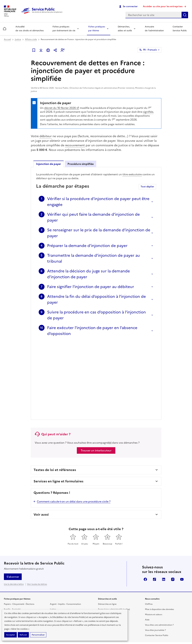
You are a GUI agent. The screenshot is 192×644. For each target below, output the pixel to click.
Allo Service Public (107, 555)
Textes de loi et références (55, 394)
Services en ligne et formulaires (58, 406)
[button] (62, 50)
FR (150, 50)
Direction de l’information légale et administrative (145, 586)
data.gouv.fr (152, 596)
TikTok (154, 504)
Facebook (145, 504)
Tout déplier (147, 187)
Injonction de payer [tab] (49, 164)
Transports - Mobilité (14, 555)
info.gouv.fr (131, 596)
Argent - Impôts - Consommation (65, 529)
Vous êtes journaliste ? (155, 555)
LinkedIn (164, 504)
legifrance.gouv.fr (108, 596)
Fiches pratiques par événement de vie (64, 29)
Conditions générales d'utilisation (162, 629)
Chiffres (149, 529)
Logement (9, 550)
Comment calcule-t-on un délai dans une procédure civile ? (74, 426)
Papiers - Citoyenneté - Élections (19, 529)
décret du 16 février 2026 (62, 108)
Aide (147, 544)
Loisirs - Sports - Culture (61, 544)
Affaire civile (31, 39)
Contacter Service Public (180, 29)
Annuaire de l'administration (111, 560)
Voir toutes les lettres (37, 509)
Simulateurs (104, 539)
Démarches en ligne (107, 529)
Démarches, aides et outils (125, 29)
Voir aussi (41, 439)
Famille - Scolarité (12, 534)
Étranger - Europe (58, 539)
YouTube (182, 504)
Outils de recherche (107, 550)
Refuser (23, 635)
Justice (18, 39)
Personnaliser (38, 635)
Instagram (173, 504)
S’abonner (13, 501)
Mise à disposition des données (159, 534)
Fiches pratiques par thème (97, 29)
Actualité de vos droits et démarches (30, 29)
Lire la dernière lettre (14, 509)
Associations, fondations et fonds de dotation (71, 550)
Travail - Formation (13, 544)
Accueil (7, 39)
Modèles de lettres (107, 544)
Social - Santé (10, 539)
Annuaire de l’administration (154, 29)
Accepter (11, 635)
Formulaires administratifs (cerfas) (114, 534)
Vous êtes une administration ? (159, 550)
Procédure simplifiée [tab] (81, 164)
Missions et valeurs (154, 539)
